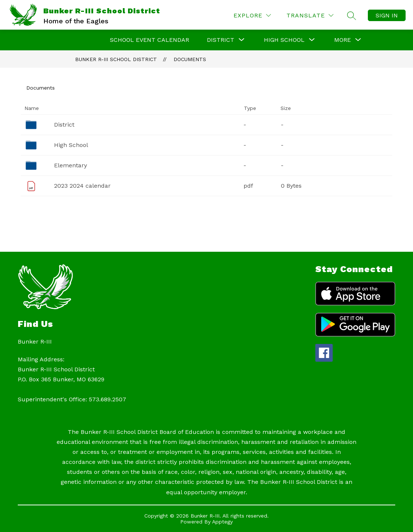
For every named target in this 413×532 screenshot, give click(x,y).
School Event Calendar (150, 40)
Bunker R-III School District (116, 59)
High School (71, 145)
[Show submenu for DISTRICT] (221, 40)
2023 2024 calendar (82, 186)
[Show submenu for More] (343, 40)
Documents (190, 59)
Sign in (387, 15)
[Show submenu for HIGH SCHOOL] (284, 40)
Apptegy (222, 522)
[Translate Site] (310, 15)
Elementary (70, 165)
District (64, 125)
